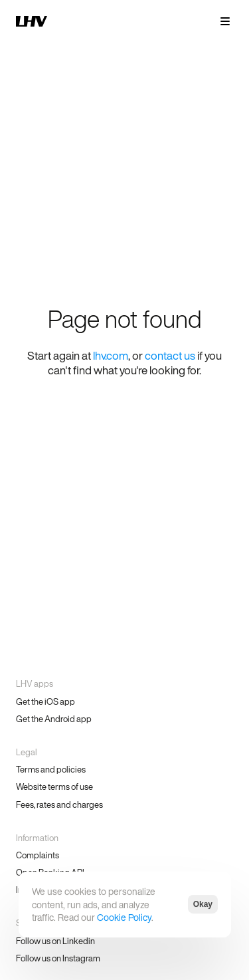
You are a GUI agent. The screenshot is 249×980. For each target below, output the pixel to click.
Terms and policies (51, 770)
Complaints (38, 855)
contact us (170, 355)
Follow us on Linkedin (55, 941)
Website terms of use (54, 787)
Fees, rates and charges (59, 805)
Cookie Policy (124, 917)
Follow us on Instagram (58, 958)
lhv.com (111, 355)
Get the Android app (54, 719)
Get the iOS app (45, 702)
